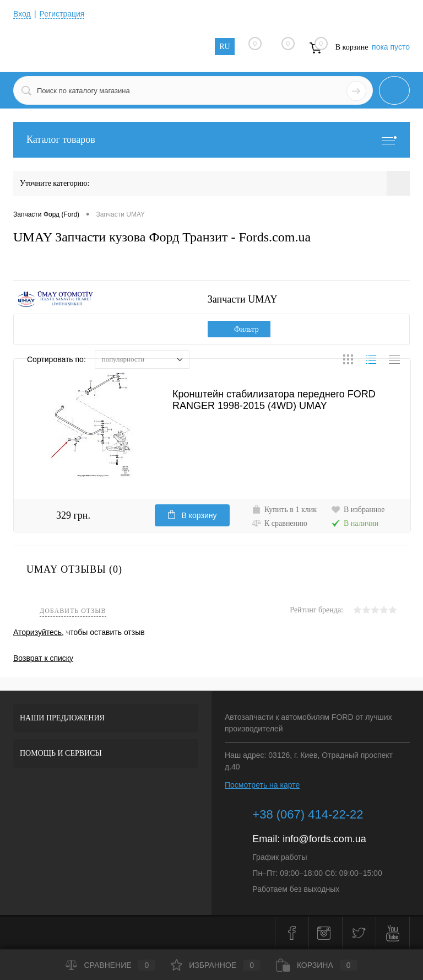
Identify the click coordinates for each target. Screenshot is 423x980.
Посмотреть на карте (262, 785)
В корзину (192, 515)
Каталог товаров (211, 140)
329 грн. (73, 515)
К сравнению (280, 523)
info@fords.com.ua (324, 839)
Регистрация (62, 14)
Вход (22, 14)
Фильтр (239, 329)
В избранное (358, 509)
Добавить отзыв (73, 611)
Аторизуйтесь (37, 632)
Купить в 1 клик (284, 509)
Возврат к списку (43, 658)
